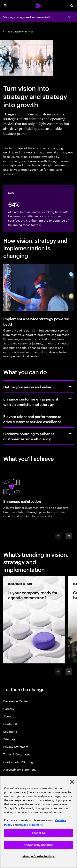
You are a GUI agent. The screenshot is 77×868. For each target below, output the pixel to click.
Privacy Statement (16, 747)
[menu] (5, 6)
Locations (10, 731)
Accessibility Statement (20, 769)
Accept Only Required (38, 845)
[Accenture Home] (39, 6)
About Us (10, 716)
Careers (9, 709)
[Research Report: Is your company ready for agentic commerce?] (34, 620)
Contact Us (11, 724)
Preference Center (16, 701)
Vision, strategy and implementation (28, 17)
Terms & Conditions (17, 754)
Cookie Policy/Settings (19, 762)
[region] (38, 822)
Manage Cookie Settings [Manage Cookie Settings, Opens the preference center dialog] (38, 856)
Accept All (38, 833)
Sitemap (9, 739)
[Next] (69, 536)
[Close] (72, 782)
